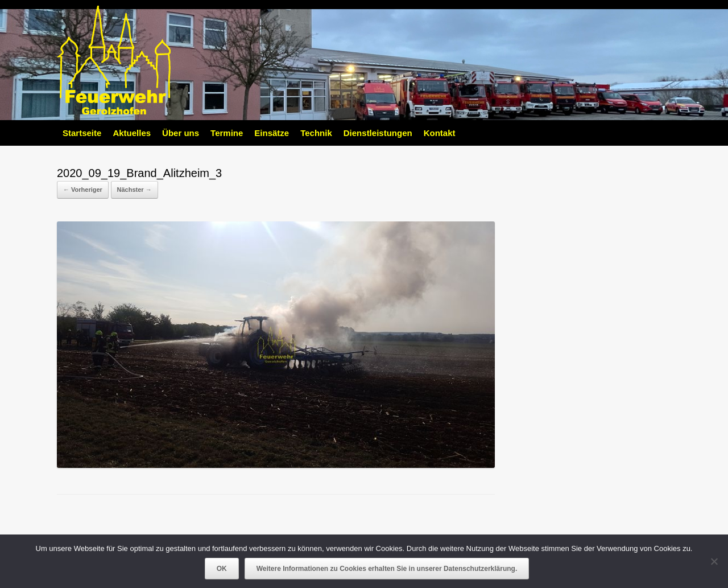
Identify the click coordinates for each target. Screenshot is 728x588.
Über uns (181, 133)
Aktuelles (132, 133)
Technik (316, 133)
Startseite (82, 133)
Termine (227, 133)
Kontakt (440, 133)
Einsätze (272, 133)
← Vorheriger (83, 190)
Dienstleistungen (378, 133)
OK (222, 569)
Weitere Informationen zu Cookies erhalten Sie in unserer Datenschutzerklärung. (387, 569)
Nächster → (135, 190)
